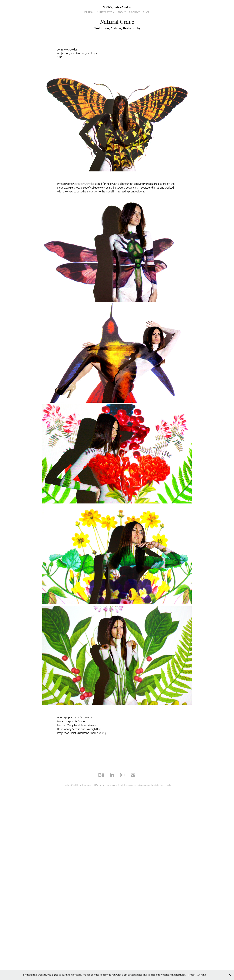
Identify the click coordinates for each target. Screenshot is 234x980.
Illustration (105, 12)
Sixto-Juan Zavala (117, 7)
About (122, 12)
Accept (192, 975)
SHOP (146, 12)
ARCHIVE (134, 12)
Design (89, 12)
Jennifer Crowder (84, 184)
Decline (202, 975)
